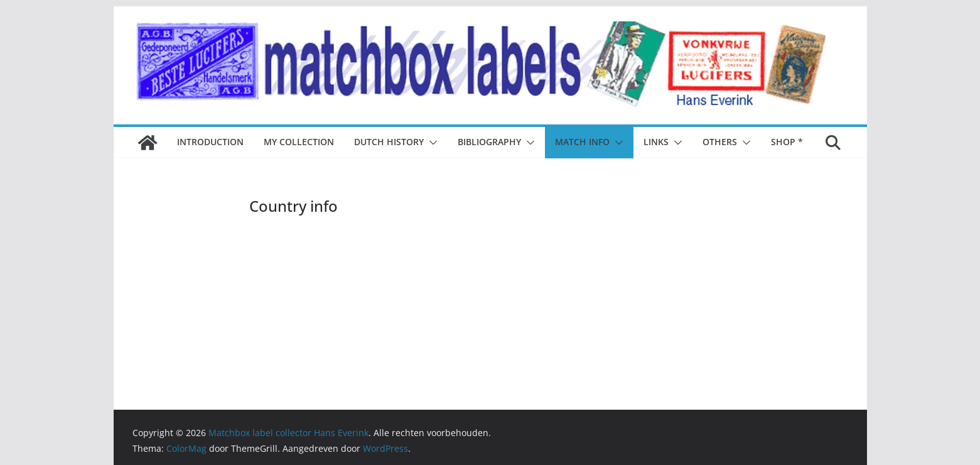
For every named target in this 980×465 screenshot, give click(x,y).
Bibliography (489, 142)
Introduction (210, 142)
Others (720, 142)
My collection (299, 142)
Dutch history (389, 142)
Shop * (787, 142)
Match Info (582, 142)
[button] (431, 143)
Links (656, 142)
